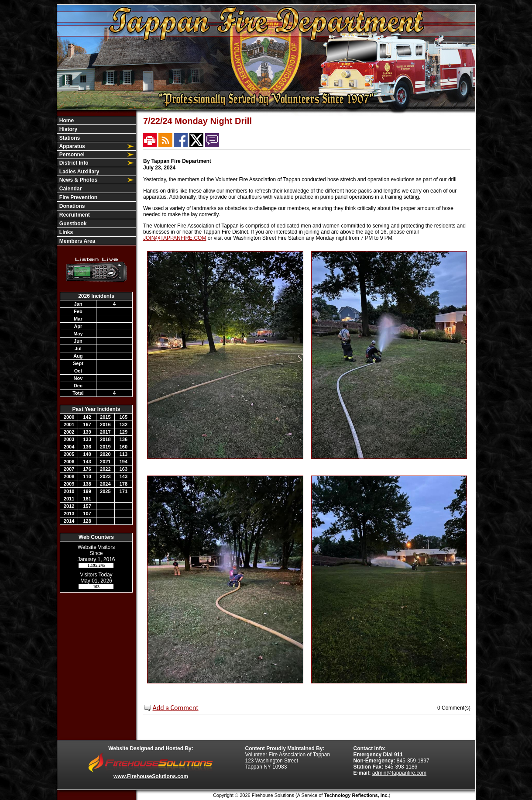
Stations (69, 138)
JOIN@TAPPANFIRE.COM (175, 238)
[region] (96, 181)
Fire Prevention (78, 197)
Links (66, 232)
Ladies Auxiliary (79, 172)
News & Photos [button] (78, 180)
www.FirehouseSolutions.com (151, 776)
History (68, 129)
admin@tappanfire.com (399, 773)
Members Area (77, 241)
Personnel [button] (71, 155)
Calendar (70, 189)
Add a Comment (176, 708)
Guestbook (72, 224)
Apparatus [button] (72, 146)
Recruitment (74, 215)
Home (66, 121)
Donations (72, 206)
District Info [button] (73, 163)
